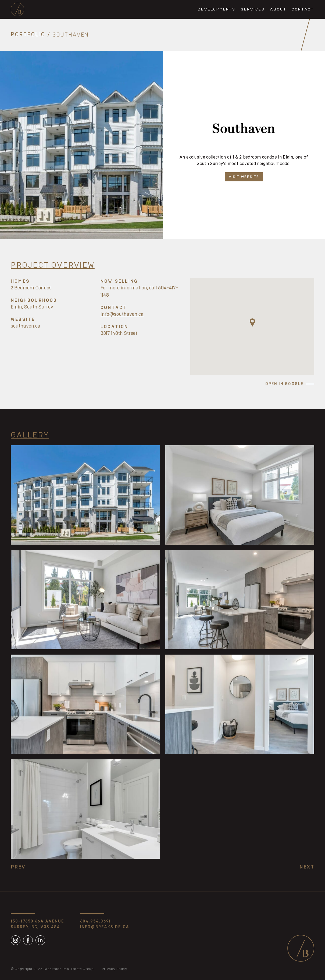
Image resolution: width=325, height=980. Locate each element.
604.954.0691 (95, 921)
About (278, 9)
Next (307, 867)
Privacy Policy (115, 969)
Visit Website (244, 177)
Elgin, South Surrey (32, 307)
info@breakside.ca (105, 927)
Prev (18, 867)
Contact (303, 9)
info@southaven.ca (122, 314)
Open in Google (284, 384)
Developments (217, 9)
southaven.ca (26, 326)
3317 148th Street (119, 333)
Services (253, 9)
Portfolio (28, 35)
